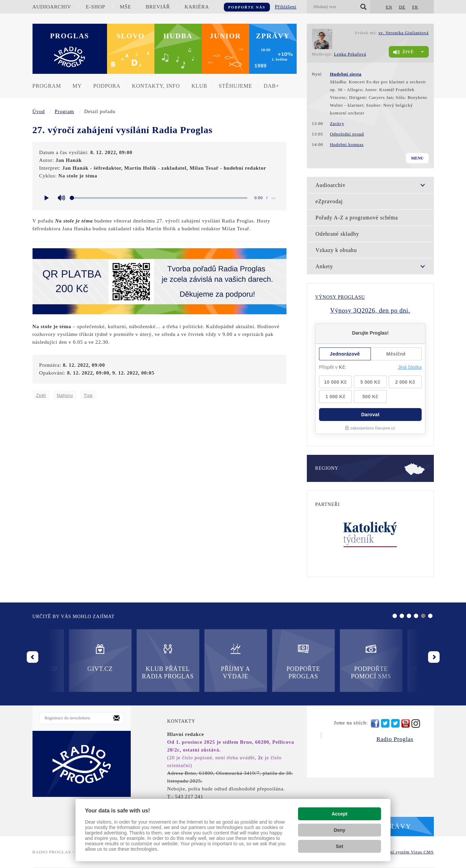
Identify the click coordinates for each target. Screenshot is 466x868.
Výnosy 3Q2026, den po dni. (370, 310)
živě (403, 52)
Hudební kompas (347, 144)
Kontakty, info (156, 86)
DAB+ (271, 86)
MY (77, 86)
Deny (339, 830)
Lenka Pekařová (350, 54)
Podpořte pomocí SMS (267, 661)
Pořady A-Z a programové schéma (357, 218)
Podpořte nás (247, 7)
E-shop (95, 7)
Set (340, 846)
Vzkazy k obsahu (336, 250)
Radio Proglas (395, 739)
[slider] (160, 198)
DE (402, 7)
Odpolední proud (347, 134)
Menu (417, 158)
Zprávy (273, 36)
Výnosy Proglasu (340, 297)
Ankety (324, 266)
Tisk (88, 395)
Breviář (158, 7)
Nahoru (65, 395)
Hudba (178, 36)
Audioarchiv (52, 7)
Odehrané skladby (337, 234)
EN (389, 7)
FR (415, 7)
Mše (125, 7)
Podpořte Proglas (199, 661)
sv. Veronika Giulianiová (404, 33)
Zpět (41, 395)
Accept (340, 814)
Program (47, 86)
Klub (199, 86)
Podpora (107, 86)
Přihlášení (286, 7)
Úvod (39, 111)
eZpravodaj (329, 201)
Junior (225, 36)
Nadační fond (335, 658)
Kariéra (197, 7)
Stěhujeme (236, 86)
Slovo (131, 36)
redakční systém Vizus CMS (405, 852)
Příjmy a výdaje (131, 661)
